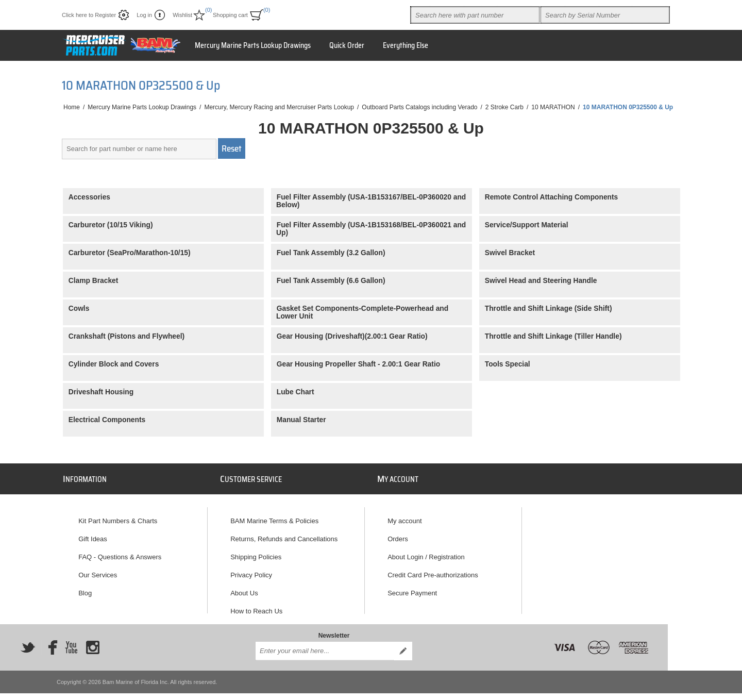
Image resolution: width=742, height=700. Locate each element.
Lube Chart (296, 392)
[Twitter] (28, 639)
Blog (85, 588)
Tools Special (508, 364)
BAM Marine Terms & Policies (274, 516)
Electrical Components (107, 420)
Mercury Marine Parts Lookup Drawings (253, 45)
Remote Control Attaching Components (552, 197)
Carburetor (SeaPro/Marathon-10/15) (130, 253)
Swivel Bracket (510, 253)
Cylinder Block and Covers (114, 364)
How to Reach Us (256, 606)
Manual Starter (301, 420)
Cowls (79, 309)
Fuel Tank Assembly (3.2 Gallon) (331, 253)
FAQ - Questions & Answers (120, 552)
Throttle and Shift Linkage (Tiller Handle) (553, 336)
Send (403, 642)
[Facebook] (49, 639)
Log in (144, 15)
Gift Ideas (93, 534)
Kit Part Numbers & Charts (118, 516)
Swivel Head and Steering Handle (541, 281)
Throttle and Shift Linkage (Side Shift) (549, 309)
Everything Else (406, 45)
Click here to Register (89, 15)
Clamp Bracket (94, 281)
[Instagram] (93, 639)
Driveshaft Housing (101, 392)
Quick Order (347, 45)
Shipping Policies (256, 552)
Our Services (98, 570)
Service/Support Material (527, 225)
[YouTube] (71, 639)
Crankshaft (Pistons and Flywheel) (127, 336)
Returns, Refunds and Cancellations (284, 534)
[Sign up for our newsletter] (325, 642)
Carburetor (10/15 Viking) (111, 225)
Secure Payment (412, 588)
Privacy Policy (251, 570)
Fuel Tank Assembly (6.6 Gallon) (331, 281)
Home (72, 107)
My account (404, 516)
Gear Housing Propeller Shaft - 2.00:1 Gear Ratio (358, 364)
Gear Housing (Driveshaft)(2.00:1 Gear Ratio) (352, 336)
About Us (244, 588)
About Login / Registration (426, 552)
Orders (398, 534)
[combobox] (475, 15)
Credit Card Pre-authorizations (433, 570)
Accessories (89, 197)
